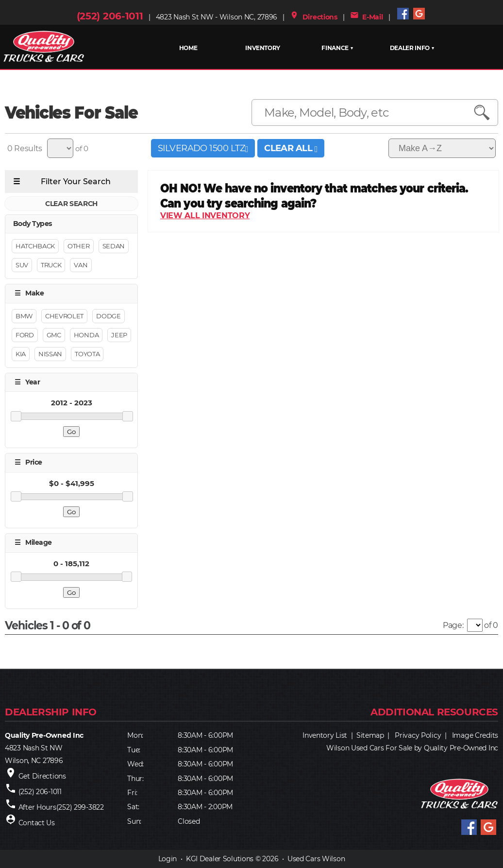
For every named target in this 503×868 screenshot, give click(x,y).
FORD (25, 335)
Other (78, 246)
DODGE (108, 316)
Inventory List (325, 735)
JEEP (119, 335)
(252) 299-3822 (80, 807)
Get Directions (42, 776)
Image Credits (475, 735)
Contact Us (37, 823)
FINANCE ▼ (337, 48)
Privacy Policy (418, 735)
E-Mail (367, 17)
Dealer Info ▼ (412, 48)
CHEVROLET (64, 316)
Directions (314, 17)
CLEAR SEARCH (71, 204)
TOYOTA (87, 354)
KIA (21, 354)
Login (168, 859)
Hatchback (35, 246)
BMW (24, 316)
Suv (22, 265)
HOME (188, 48)
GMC (54, 335)
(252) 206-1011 (110, 16)
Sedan (114, 246)
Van (81, 265)
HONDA (86, 335)
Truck (51, 265)
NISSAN (50, 354)
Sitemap (370, 735)
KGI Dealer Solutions (220, 859)
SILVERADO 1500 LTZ (203, 148)
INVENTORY (263, 48)
